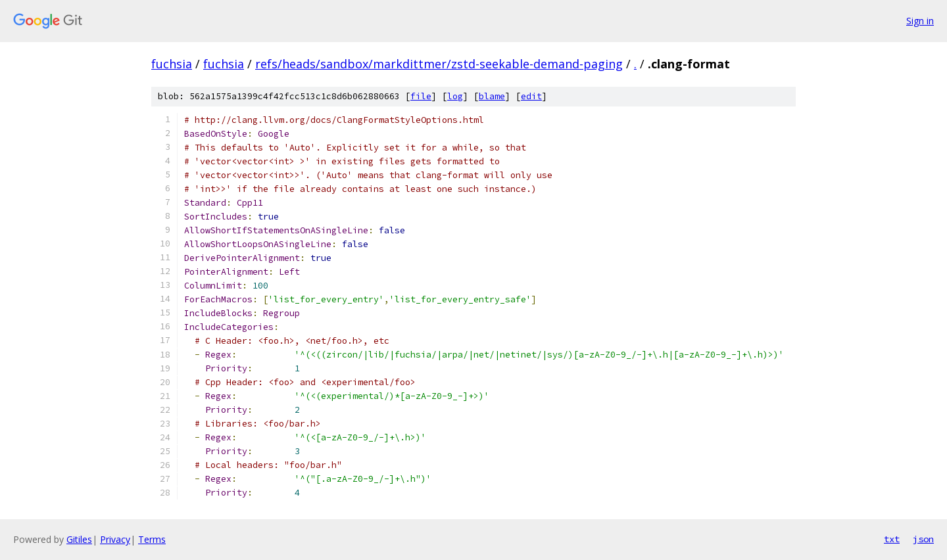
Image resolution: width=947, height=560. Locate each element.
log (455, 96)
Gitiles (79, 539)
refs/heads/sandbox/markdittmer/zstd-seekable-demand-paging (439, 64)
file (421, 96)
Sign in (920, 21)
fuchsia (172, 64)
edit (531, 96)
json (923, 539)
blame (492, 96)
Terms (152, 539)
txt (892, 539)
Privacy (115, 539)
